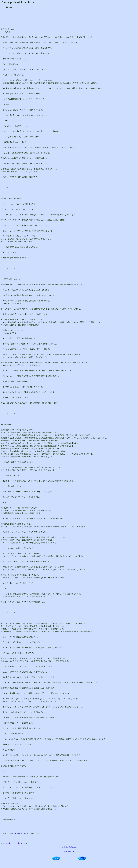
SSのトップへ (69, 851)
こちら (24, 833)
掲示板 (17, 833)
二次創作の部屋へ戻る (69, 847)
